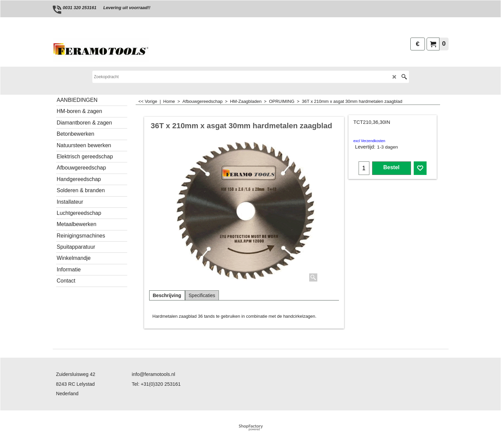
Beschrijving (167, 295)
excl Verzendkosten (369, 141)
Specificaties (202, 295)
